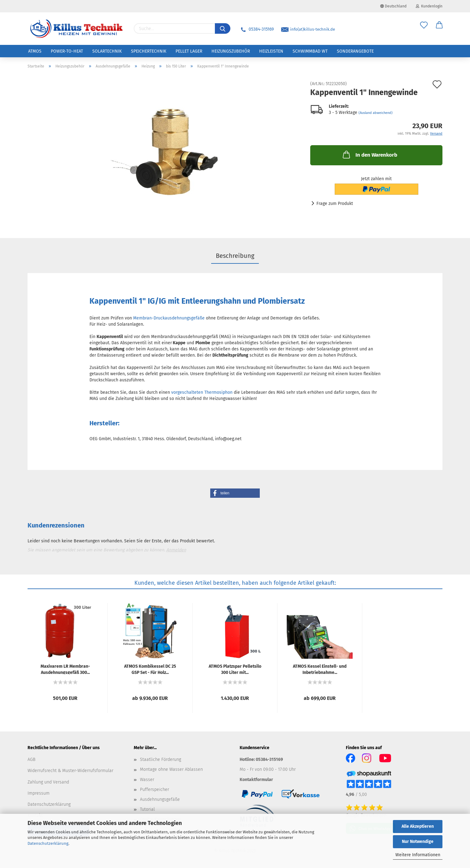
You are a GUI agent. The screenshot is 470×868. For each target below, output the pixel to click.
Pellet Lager (189, 51)
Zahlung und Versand (48, 782)
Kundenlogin (429, 6)
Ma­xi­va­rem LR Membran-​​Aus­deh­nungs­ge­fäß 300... (65, 669)
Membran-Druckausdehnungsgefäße (169, 318)
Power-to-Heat (67, 51)
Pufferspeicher (154, 790)
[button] (235, 493)
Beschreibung (235, 256)
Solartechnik (107, 51)
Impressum (39, 793)
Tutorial (147, 809)
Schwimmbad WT (310, 51)
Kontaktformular (256, 780)
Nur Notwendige (418, 842)
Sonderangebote (355, 51)
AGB (31, 759)
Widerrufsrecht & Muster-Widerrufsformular (70, 771)
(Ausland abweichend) (376, 113)
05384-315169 (257, 29)
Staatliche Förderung (161, 759)
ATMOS (35, 51)
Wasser (147, 780)
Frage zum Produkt (335, 204)
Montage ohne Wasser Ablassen (171, 769)
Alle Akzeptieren (418, 826)
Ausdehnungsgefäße (160, 799)
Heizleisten (271, 51)
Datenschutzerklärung (48, 843)
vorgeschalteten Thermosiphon (202, 392)
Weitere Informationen (418, 855)
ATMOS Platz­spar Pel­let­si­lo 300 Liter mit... (235, 669)
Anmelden (176, 550)
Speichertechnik (149, 51)
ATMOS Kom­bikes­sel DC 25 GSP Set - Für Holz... (150, 669)
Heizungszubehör (231, 51)
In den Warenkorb (369, 154)
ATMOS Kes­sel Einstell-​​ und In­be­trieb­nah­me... (320, 669)
